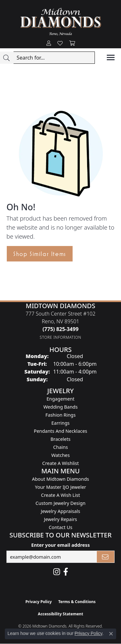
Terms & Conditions (77, 602)
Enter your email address (60, 545)
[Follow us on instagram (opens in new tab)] (57, 572)
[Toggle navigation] (111, 57)
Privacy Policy (39, 602)
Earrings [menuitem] (60, 423)
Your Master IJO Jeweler (60, 487)
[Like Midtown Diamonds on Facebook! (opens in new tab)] (66, 572)
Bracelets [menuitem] (60, 439)
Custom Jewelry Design (60, 503)
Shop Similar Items (40, 254)
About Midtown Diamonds (60, 479)
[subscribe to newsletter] (106, 557)
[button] (49, 43)
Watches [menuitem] (60, 455)
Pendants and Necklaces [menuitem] (60, 431)
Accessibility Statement (60, 614)
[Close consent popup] (111, 634)
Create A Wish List (60, 495)
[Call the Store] (61, 329)
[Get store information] (60, 337)
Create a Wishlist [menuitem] (60, 463)
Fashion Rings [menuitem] (61, 415)
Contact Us (60, 527)
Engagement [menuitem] (60, 399)
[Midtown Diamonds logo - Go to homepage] (61, 22)
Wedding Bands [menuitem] (60, 407)
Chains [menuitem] (61, 447)
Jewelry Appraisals (61, 511)
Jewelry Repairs (60, 519)
